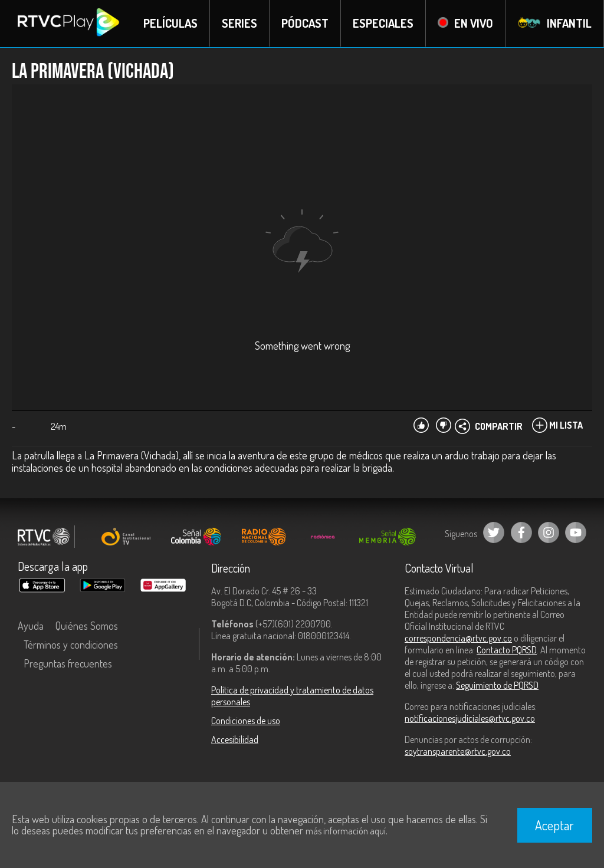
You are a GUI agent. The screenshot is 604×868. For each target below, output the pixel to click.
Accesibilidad (235, 739)
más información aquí (346, 831)
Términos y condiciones (71, 645)
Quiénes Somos (87, 626)
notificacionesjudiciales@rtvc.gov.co (470, 718)
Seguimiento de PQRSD (497, 685)
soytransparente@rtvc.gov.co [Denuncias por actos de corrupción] (458, 751)
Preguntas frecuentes (68, 663)
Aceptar (554, 825)
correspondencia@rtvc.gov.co (458, 638)
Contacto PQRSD (507, 650)
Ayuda (31, 626)
